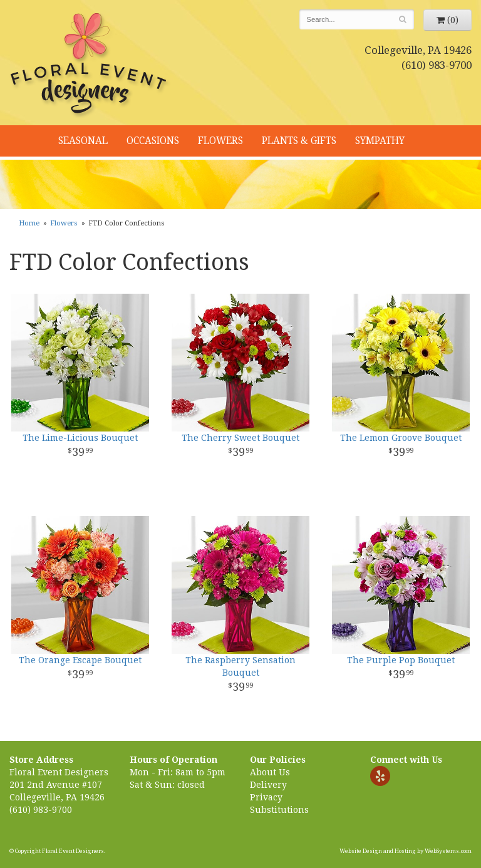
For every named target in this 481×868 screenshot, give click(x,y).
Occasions (153, 141)
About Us (270, 772)
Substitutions (279, 810)
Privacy (266, 797)
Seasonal (83, 141)
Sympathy (380, 141)
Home (29, 223)
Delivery (268, 785)
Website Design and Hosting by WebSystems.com (406, 851)
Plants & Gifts (299, 141)
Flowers (220, 141)
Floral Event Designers (90, 66)
